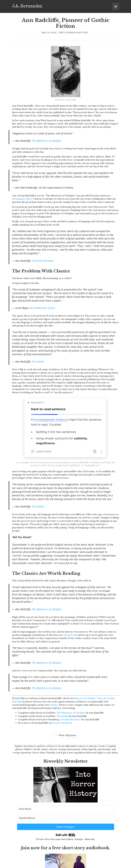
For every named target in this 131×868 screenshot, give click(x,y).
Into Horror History (74, 33)
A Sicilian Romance (43, 261)
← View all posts (65, 735)
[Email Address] (71, 817)
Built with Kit (65, 825)
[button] (116, 6)
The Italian (38, 362)
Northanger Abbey (22, 199)
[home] (27, 6)
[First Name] (34, 817)
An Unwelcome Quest (42, 308)
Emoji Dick (70, 635)
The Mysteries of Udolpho (47, 141)
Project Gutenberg (62, 723)
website (54, 705)
